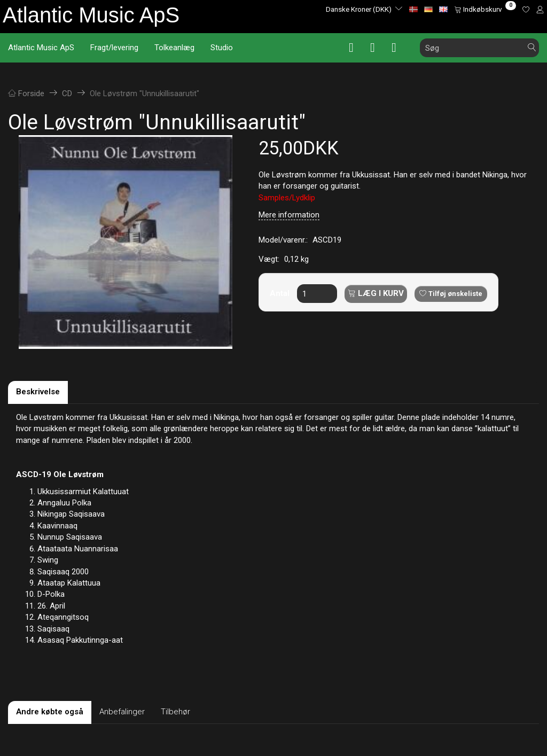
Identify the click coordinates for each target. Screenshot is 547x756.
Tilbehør (175, 712)
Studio (222, 48)
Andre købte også (50, 712)
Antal (281, 293)
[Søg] (532, 48)
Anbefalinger (122, 712)
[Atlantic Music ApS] (91, 15)
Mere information (289, 215)
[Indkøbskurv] (485, 9)
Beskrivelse (38, 392)
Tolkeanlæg (174, 48)
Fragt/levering (114, 48)
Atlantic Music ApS (41, 48)
